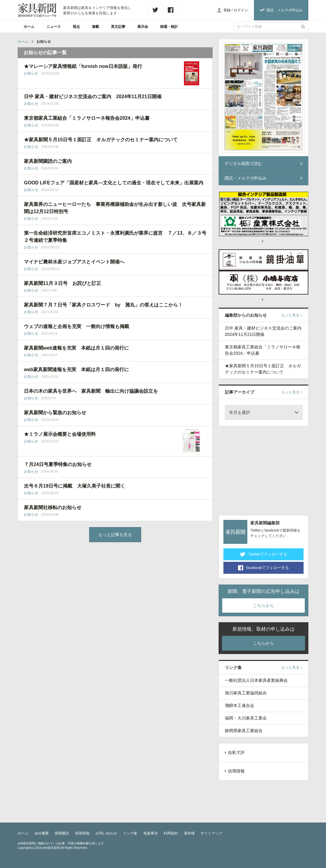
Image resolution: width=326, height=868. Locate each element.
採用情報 (82, 833)
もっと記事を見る (115, 535)
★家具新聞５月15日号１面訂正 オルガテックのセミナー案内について (101, 140)
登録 (227, 10)
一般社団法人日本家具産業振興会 (256, 680)
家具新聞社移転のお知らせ (53, 507)
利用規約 (171, 833)
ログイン (241, 10)
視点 (76, 27)
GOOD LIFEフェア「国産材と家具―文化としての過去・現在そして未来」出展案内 (114, 183)
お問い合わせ (106, 833)
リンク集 (130, 833)
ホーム (29, 27)
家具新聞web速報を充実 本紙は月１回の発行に (76, 348)
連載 (95, 27)
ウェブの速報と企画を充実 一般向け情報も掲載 (77, 326)
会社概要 (42, 833)
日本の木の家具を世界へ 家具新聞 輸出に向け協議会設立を (91, 391)
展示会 (143, 27)
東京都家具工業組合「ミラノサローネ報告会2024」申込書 (87, 118)
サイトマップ (211, 833)
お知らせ (31, 73)
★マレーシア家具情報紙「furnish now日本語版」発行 (83, 66)
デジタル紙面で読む (263, 163)
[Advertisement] (263, 470)
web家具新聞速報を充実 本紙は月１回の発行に (76, 369)
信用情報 (235, 771)
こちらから (263, 606)
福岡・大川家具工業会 (246, 718)
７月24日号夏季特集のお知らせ (58, 464)
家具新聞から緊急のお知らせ (55, 413)
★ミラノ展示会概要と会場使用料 (60, 434)
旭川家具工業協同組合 (246, 693)
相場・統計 (169, 27)
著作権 (189, 833)
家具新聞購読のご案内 (48, 161)
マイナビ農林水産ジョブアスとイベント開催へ (77, 262)
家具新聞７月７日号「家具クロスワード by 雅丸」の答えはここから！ (103, 305)
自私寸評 (235, 752)
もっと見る (292, 315)
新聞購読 (62, 833)
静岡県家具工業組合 (244, 731)
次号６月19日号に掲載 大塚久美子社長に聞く (74, 486)
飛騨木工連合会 (240, 705)
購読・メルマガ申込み (263, 178)
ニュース (54, 27)
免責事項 (150, 833)
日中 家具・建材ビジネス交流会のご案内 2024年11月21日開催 (93, 97)
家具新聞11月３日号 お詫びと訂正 (63, 283)
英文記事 (118, 27)
